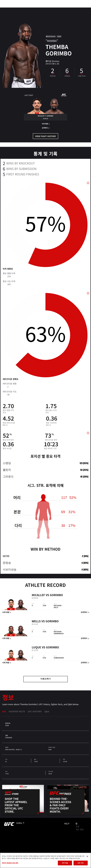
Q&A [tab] (47, 711)
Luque (36, 648)
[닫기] (87, 856)
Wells (36, 621)
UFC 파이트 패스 (64, 9)
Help (67, 823)
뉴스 (33, 9)
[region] (45, 860)
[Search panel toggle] (84, 9)
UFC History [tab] (35, 711)
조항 (77, 826)
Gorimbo (56, 595)
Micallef (38, 595)
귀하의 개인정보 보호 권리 (10, 863)
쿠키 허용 (65, 863)
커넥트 (51, 9)
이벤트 (7, 9)
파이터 (25, 9)
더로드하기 (46, 679)
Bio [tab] (4, 711)
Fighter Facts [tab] (17, 711)
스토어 (78, 9)
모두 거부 (81, 863)
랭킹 (15, 9)
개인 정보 (80, 829)
